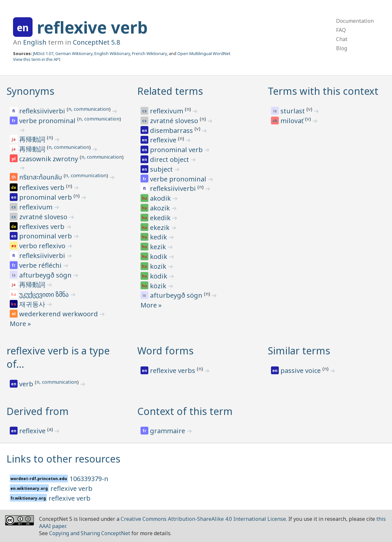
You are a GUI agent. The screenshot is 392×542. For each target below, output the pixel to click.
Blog (342, 48)
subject (162, 169)
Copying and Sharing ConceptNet (90, 533)
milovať (293, 121)
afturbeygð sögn (46, 275)
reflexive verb (92, 27)
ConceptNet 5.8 (96, 42)
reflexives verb (43, 187)
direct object (170, 159)
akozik (161, 208)
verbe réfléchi (41, 265)
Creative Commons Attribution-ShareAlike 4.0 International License (203, 519)
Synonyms (30, 91)
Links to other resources (63, 459)
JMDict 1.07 (43, 53)
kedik (159, 237)
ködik (159, 276)
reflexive (164, 140)
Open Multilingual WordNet (204, 53)
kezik (159, 247)
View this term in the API (37, 59)
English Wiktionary (112, 53)
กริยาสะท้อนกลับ (41, 178)
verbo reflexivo (43, 246)
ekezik (161, 228)
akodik (161, 198)
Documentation (355, 21)
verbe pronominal (48, 121)
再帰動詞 (33, 139)
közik (159, 286)
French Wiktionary (149, 53)
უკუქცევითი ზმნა (45, 294)
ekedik (161, 218)
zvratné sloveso (44, 217)
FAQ (341, 30)
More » (20, 324)
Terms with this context (323, 91)
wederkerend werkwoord (59, 314)
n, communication (89, 109)
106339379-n (89, 479)
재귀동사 (33, 304)
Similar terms (299, 351)
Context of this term (185, 411)
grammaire (168, 431)
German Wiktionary (74, 53)
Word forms (165, 351)
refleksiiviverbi (43, 111)
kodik (159, 257)
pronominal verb (46, 197)
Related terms (170, 91)
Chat (342, 39)
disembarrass (172, 130)
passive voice (301, 371)
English (35, 42)
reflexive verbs (173, 371)
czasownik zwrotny (49, 159)
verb (27, 384)
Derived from (38, 411)
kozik (159, 266)
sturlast (293, 111)
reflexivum (37, 207)
